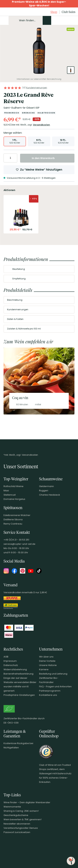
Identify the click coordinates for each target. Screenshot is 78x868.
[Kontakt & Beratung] (54, 20)
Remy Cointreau (13, 524)
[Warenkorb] (72, 20)
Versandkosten (41, 125)
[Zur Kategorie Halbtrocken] (46, 113)
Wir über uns (46, 657)
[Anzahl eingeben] (10, 158)
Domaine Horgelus (14, 499)
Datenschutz (11, 665)
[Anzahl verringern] (7, 158)
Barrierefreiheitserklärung (18, 674)
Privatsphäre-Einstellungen (19, 695)
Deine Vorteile (47, 661)
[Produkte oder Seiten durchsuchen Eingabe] (30, 20)
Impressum (10, 661)
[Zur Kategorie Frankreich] (12, 113)
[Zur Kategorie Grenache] (28, 113)
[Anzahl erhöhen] (14, 158)
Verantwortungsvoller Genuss (21, 828)
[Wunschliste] (66, 20)
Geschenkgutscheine (16, 815)
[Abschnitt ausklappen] (69, 269)
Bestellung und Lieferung (53, 674)
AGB (6, 657)
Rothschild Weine (14, 486)
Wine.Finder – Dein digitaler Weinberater (27, 802)
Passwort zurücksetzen (17, 832)
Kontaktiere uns (48, 695)
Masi (6, 491)
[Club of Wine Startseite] (11, 12)
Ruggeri (44, 491)
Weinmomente (12, 807)
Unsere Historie (48, 665)
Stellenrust (10, 495)
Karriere (44, 669)
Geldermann (46, 486)
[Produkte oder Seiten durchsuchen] (47, 20)
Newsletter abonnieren (17, 824)
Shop (54, 12)
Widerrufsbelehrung (15, 669)
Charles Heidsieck (50, 495)
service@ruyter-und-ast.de (19, 544)
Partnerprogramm (50, 691)
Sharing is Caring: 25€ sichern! (21, 811)
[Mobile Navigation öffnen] (4, 20)
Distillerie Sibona (13, 519)
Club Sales (68, 12)
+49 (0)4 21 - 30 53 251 (16, 540)
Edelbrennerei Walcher (17, 515)
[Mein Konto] (60, 20)
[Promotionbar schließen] (4, 4)
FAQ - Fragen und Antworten (55, 687)
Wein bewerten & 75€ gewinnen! (23, 819)
